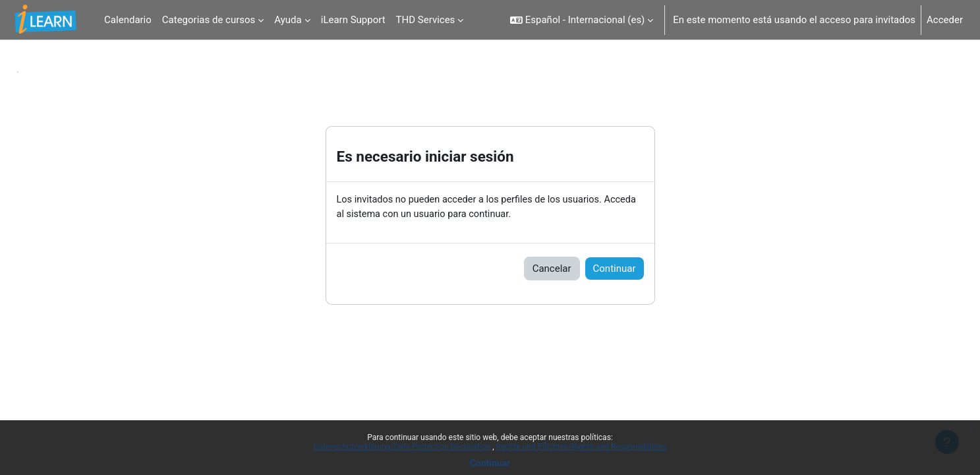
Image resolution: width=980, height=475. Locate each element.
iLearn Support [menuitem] (353, 20)
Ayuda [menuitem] (288, 20)
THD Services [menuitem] (426, 20)
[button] (582, 20)
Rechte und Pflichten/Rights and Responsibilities (582, 447)
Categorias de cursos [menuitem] (209, 20)
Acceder (945, 20)
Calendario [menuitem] (128, 20)
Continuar (490, 463)
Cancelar (552, 269)
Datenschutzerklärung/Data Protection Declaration (403, 447)
